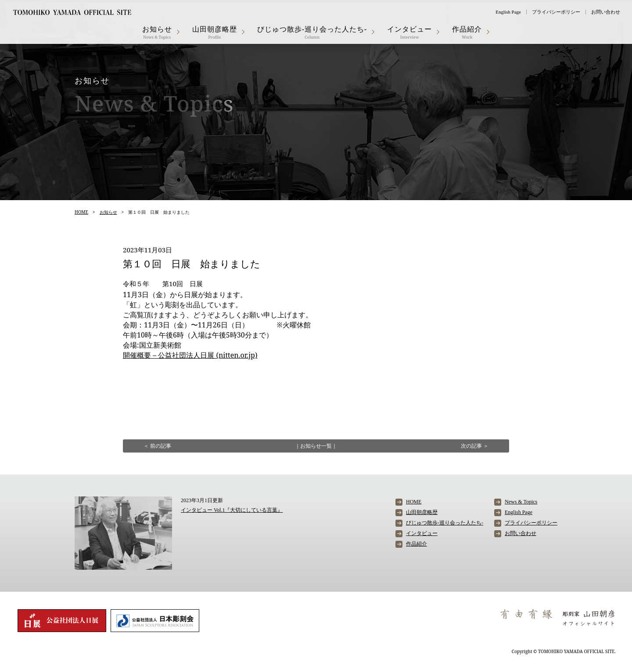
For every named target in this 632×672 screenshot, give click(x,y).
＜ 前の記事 (157, 446)
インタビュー (409, 32)
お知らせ (157, 32)
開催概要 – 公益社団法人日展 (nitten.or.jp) (190, 355)
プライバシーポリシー (556, 12)
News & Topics (521, 502)
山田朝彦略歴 (215, 32)
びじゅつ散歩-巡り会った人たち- (312, 32)
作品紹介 (467, 32)
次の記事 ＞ (475, 446)
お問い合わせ (606, 12)
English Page (508, 12)
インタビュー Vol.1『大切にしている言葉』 (232, 510)
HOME (81, 212)
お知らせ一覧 (316, 446)
